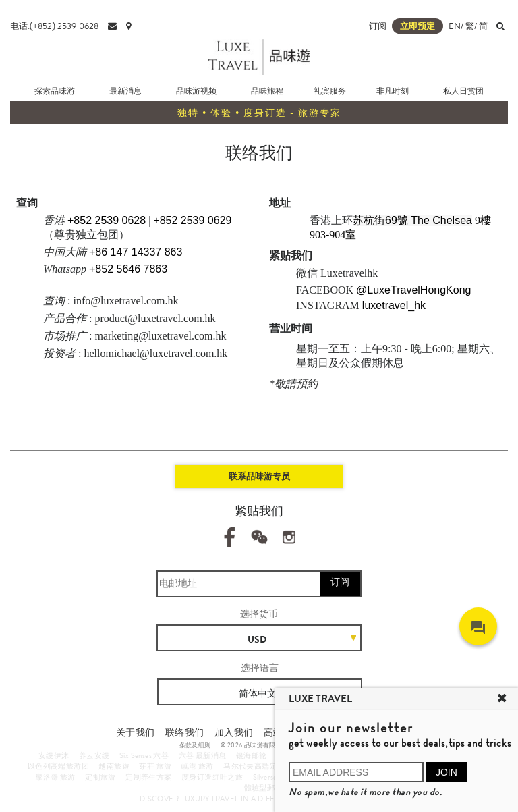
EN (455, 26)
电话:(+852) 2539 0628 (54, 26)
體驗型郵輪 (263, 788)
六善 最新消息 (203, 755)
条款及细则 (195, 745)
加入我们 (234, 732)
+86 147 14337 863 (136, 252)
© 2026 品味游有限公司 (255, 745)
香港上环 (331, 220)
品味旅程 (267, 91)
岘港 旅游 (198, 766)
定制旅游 (100, 777)
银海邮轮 (252, 755)
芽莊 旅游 (155, 766)
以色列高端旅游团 (58, 766)
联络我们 (185, 732)
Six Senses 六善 (144, 755)
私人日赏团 (463, 91)
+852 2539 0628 (107, 220)
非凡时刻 (393, 91)
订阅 (378, 26)
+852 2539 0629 (192, 220)
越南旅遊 (114, 766)
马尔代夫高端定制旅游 (262, 766)
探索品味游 (55, 91)
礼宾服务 (330, 91)
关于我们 (136, 732)
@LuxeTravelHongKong (413, 290)
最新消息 (125, 91)
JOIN (447, 772)
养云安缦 (94, 755)
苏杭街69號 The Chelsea (412, 220)
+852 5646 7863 (128, 269)
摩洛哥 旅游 (55, 777)
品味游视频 (196, 91)
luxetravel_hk (394, 305)
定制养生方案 (148, 777)
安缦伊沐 (54, 755)
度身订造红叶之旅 (212, 777)
